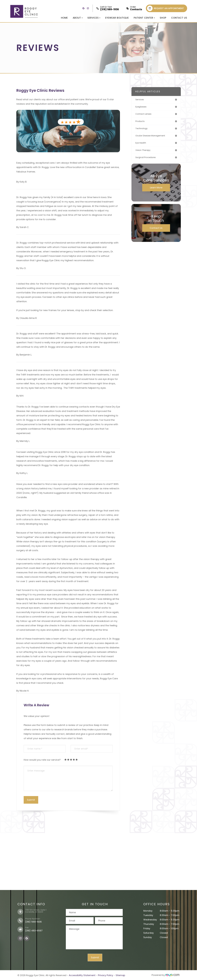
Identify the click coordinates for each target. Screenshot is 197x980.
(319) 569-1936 (33, 922)
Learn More (156, 190)
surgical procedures (147, 159)
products (140, 122)
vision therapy (144, 152)
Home (64, 18)
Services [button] (94, 18)
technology (142, 129)
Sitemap (120, 975)
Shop (163, 18)
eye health (141, 144)
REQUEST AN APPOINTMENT (165, 8)
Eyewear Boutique (117, 18)
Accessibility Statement (82, 975)
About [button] (78, 18)
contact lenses (144, 115)
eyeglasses (142, 107)
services (140, 100)
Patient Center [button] (144, 18)
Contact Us (179, 18)
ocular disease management (152, 137)
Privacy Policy (106, 975)
